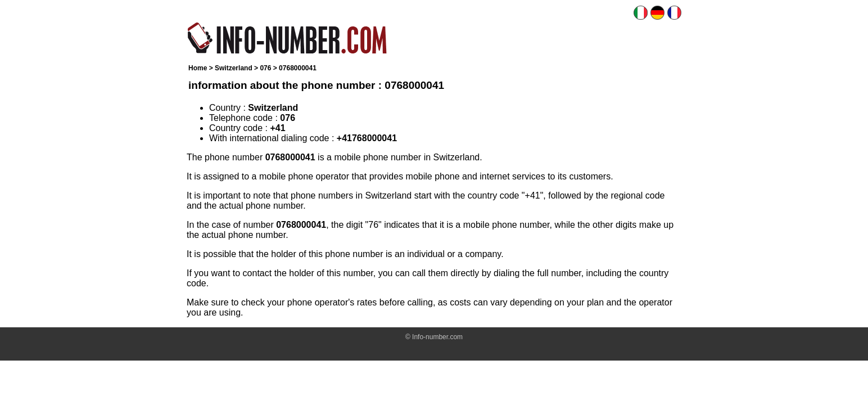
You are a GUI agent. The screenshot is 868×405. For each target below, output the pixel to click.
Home (198, 68)
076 (265, 68)
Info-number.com (437, 337)
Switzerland (234, 68)
